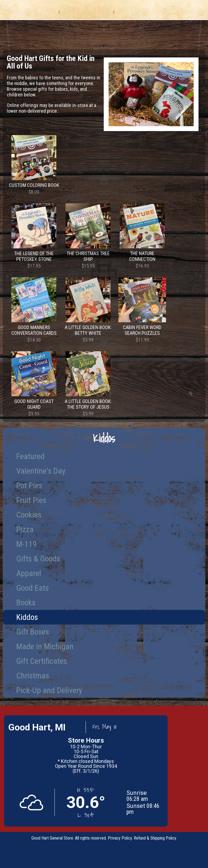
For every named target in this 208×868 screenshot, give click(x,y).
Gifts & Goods (38, 559)
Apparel (29, 573)
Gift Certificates (42, 661)
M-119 (26, 544)
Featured (30, 456)
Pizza (25, 529)
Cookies (29, 515)
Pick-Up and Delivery (49, 690)
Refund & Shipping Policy (155, 838)
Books (26, 602)
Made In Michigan (45, 646)
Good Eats (32, 588)
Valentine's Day (41, 471)
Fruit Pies (31, 500)
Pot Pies (29, 485)
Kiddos (27, 617)
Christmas (33, 676)
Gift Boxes (33, 632)
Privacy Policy (120, 838)
